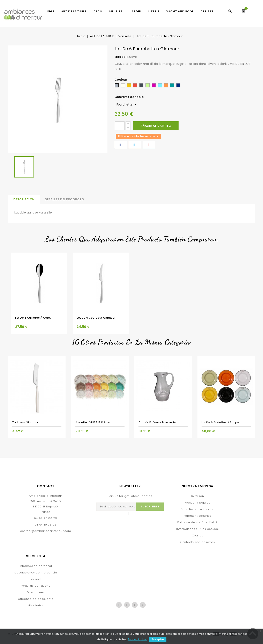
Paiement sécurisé (197, 516)
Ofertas (198, 536)
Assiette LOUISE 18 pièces (93, 422)
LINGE (50, 11)
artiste (207, 11)
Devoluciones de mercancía (36, 573)
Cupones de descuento (36, 599)
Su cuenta (36, 556)
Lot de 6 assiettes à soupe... (221, 422)
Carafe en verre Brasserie (157, 422)
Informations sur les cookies (197, 529)
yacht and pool (180, 11)
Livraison (198, 496)
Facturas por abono (36, 586)
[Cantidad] (120, 126)
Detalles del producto (65, 199)
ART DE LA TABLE (74, 11)
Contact (46, 486)
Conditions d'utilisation (197, 509)
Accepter (158, 639)
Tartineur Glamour (25, 422)
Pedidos (36, 579)
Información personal (36, 566)
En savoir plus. (137, 639)
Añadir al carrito (156, 126)
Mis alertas (36, 605)
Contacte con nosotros (198, 542)
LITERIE (154, 11)
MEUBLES (116, 11)
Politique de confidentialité (197, 522)
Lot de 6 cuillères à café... (34, 318)
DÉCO (98, 11)
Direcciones (36, 592)
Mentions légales (198, 503)
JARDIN (136, 11)
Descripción (24, 199)
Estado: (121, 57)
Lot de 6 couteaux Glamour (96, 318)
